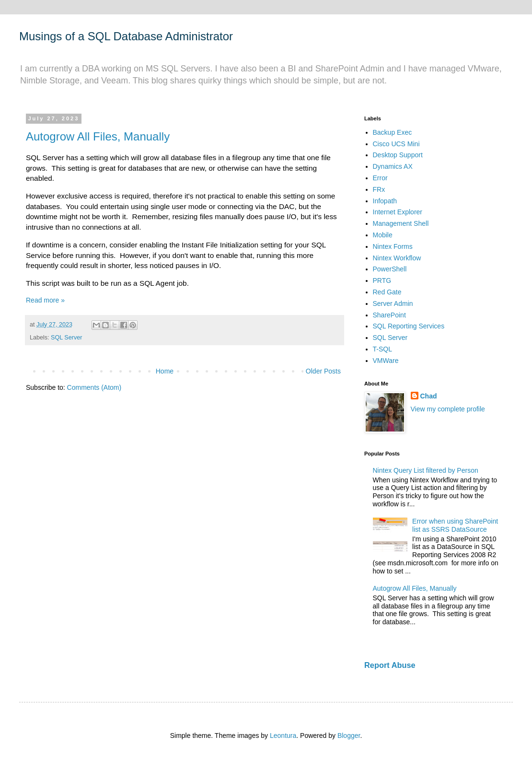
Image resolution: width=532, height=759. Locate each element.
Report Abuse (390, 665)
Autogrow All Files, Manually (98, 136)
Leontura (283, 736)
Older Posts (323, 371)
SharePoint (389, 315)
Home (165, 371)
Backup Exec (393, 132)
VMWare (386, 361)
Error (380, 178)
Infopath (385, 201)
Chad (429, 396)
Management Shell (401, 223)
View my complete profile (448, 409)
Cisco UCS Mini (396, 144)
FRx (379, 189)
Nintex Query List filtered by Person (426, 470)
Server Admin (393, 304)
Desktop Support (398, 155)
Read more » (45, 300)
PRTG (382, 280)
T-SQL (382, 349)
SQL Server (66, 338)
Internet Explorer (398, 212)
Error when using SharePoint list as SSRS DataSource (455, 525)
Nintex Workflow (397, 258)
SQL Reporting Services (409, 326)
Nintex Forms (393, 246)
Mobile (383, 235)
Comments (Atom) (94, 387)
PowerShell (390, 269)
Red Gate (387, 292)
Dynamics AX (393, 166)
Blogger (349, 736)
